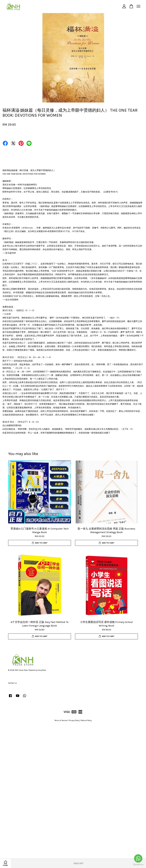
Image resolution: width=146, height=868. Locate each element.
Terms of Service (61, 720)
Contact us (13, 683)
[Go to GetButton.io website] (138, 865)
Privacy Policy (74, 720)
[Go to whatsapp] (138, 858)
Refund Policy (86, 720)
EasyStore (42, 670)
